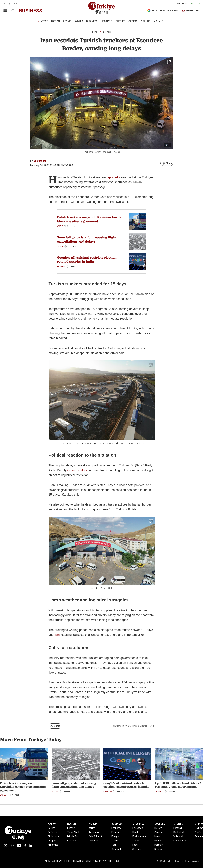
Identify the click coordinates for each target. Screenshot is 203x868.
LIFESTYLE (107, 21)
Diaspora (52, 841)
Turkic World (74, 832)
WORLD (79, 21)
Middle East (73, 836)
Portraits (159, 845)
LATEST (44, 21)
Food (135, 845)
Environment (139, 836)
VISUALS (159, 21)
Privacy (97, 861)
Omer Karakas (77, 470)
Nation (60, 246)
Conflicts (93, 841)
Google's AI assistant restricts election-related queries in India (87, 259)
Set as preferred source (163, 11)
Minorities (53, 845)
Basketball (179, 832)
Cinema (159, 832)
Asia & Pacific (96, 836)
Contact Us (78, 861)
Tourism (116, 841)
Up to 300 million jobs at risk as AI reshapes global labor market (179, 785)
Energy (115, 836)
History (158, 828)
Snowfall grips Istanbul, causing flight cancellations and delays (87, 239)
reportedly (113, 177)
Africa (92, 828)
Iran (57, 635)
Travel (136, 841)
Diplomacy (53, 836)
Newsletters (63, 861)
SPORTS (133, 21)
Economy (116, 828)
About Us (50, 861)
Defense (52, 832)
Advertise (108, 861)
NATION (56, 21)
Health (136, 832)
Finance (115, 832)
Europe (71, 828)
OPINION (146, 21)
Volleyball (178, 836)
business (31, 11)
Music (158, 836)
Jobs (88, 861)
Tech (114, 845)
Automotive (118, 849)
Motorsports (180, 841)
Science (137, 849)
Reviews (159, 849)
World (60, 226)
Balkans (71, 841)
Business (107, 32)
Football (178, 828)
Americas (94, 832)
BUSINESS (92, 21)
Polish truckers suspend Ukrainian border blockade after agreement (90, 219)
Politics (52, 828)
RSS (117, 861)
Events (158, 841)
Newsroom (40, 161)
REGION (67, 21)
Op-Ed (198, 832)
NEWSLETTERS (191, 11)
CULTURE (120, 21)
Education (138, 828)
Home (95, 32)
